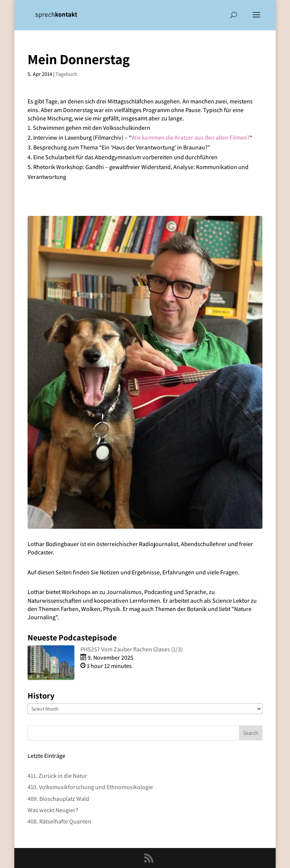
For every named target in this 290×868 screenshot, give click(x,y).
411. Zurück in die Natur (57, 776)
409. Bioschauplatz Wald (58, 799)
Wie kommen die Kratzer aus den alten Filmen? (191, 138)
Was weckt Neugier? (53, 810)
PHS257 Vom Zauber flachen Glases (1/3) (132, 649)
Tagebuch (66, 74)
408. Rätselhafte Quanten (59, 821)
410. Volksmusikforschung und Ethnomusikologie (90, 787)
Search (251, 733)
